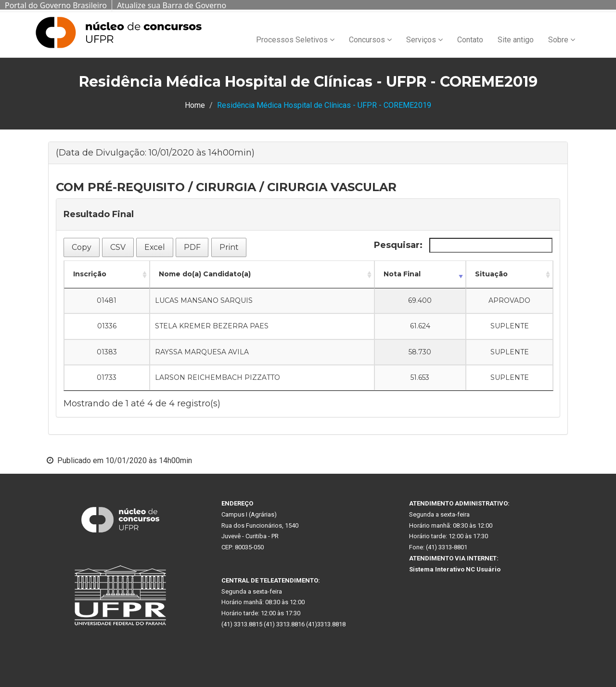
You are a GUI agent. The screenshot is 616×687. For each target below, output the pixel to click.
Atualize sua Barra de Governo (172, 5)
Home (195, 105)
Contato (470, 40)
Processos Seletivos (295, 40)
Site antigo (516, 40)
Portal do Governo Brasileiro (56, 5)
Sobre (562, 40)
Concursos (370, 40)
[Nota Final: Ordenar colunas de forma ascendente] (420, 274)
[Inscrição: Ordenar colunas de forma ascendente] (107, 274)
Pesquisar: (463, 245)
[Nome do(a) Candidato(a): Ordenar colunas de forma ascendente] (262, 274)
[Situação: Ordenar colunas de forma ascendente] (509, 274)
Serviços (424, 40)
